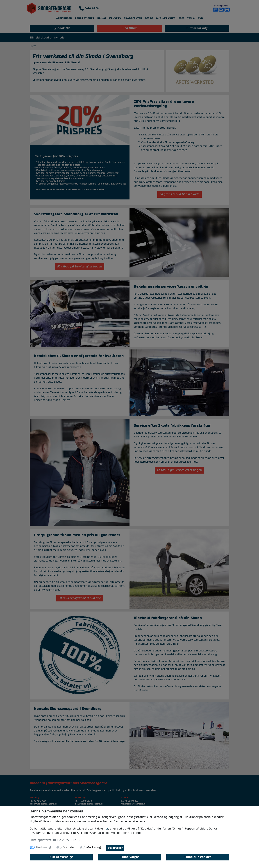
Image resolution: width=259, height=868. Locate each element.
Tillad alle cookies (198, 857)
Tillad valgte (130, 857)
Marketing (94, 847)
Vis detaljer (115, 848)
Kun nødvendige (61, 857)
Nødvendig (44, 847)
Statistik (69, 847)
